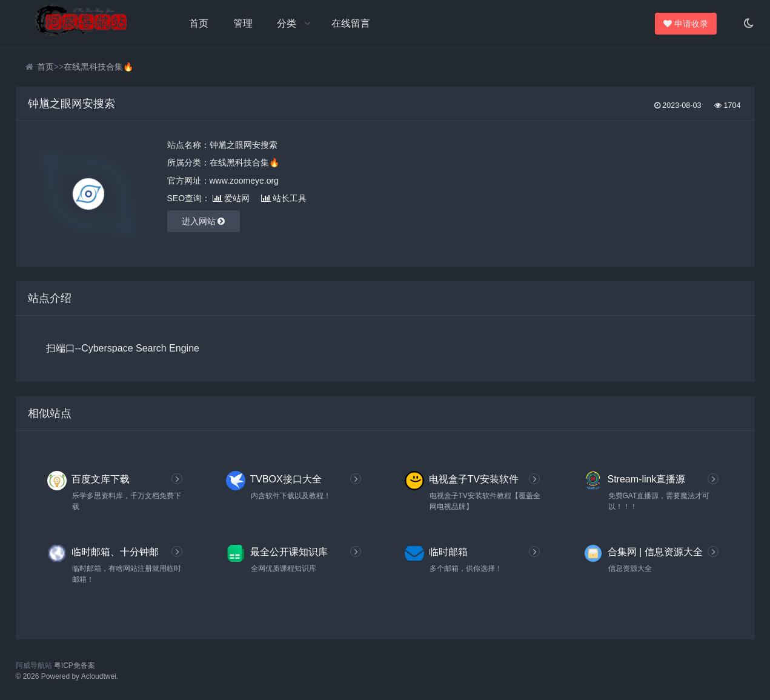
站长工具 (284, 198)
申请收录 (686, 24)
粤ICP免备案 (75, 665)
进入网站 (204, 221)
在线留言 (351, 23)
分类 (287, 23)
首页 (199, 23)
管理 (243, 23)
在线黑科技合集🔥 (98, 67)
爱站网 (231, 198)
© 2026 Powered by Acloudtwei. (67, 676)
